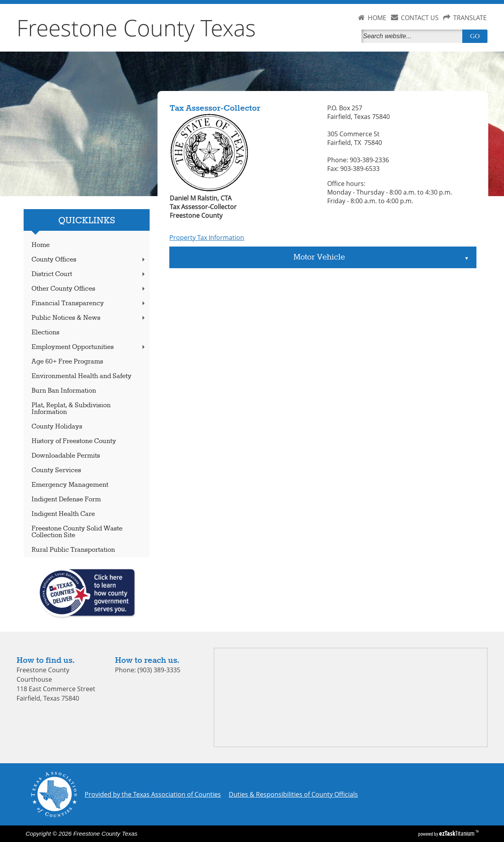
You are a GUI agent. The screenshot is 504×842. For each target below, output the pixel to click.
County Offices (89, 260)
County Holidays (57, 427)
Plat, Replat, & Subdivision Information (71, 409)
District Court (89, 274)
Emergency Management (70, 485)
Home (41, 245)
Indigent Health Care (63, 514)
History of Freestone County (74, 441)
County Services (56, 470)
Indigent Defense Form (66, 500)
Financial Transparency (89, 303)
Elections (45, 333)
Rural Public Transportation (73, 550)
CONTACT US (420, 18)
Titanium (457, 833)
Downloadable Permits (66, 456)
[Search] (413, 36)
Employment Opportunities (89, 347)
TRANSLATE (470, 18)
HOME (377, 18)
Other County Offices (89, 289)
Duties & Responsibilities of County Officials (293, 794)
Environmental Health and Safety (82, 376)
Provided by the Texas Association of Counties (153, 794)
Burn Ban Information (64, 391)
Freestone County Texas (136, 28)
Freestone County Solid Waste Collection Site (77, 532)
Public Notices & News (89, 318)
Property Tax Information (207, 237)
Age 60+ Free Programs (67, 362)
